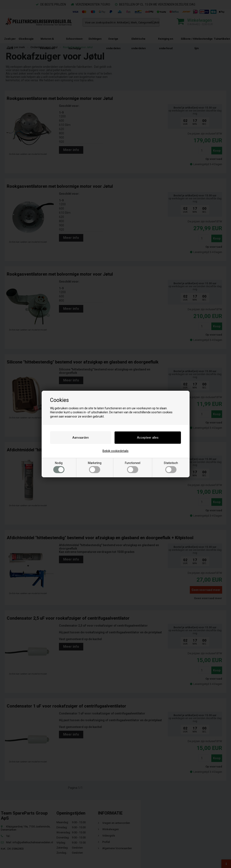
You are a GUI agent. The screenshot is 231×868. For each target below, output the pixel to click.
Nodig (59, 467)
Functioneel (133, 467)
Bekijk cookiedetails (115, 451)
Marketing (95, 467)
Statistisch (171, 467)
